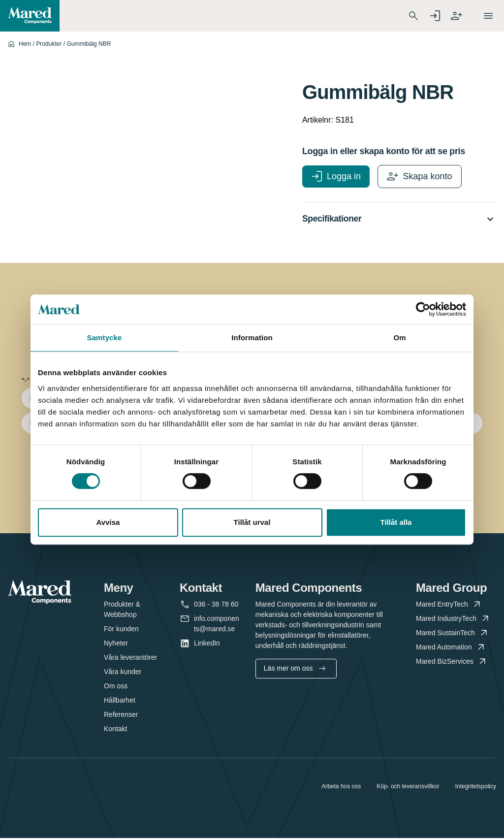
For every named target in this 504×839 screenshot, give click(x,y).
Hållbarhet (120, 701)
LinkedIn (207, 644)
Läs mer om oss (295, 669)
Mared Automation (451, 648)
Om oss (116, 687)
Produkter (49, 44)
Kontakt (115, 730)
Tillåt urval (252, 522)
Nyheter (116, 644)
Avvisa (108, 522)
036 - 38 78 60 (216, 605)
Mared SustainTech (453, 634)
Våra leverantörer (130, 658)
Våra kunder (123, 673)
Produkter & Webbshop (122, 610)
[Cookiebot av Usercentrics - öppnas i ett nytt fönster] (423, 309)
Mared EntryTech (449, 605)
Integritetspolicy (476, 787)
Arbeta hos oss (341, 787)
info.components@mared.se (217, 624)
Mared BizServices (452, 662)
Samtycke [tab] (105, 338)
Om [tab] (399, 338)
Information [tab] (252, 338)
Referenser (121, 715)
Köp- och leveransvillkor (408, 787)
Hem (25, 44)
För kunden (121, 630)
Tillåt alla (396, 522)
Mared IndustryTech (453, 620)
